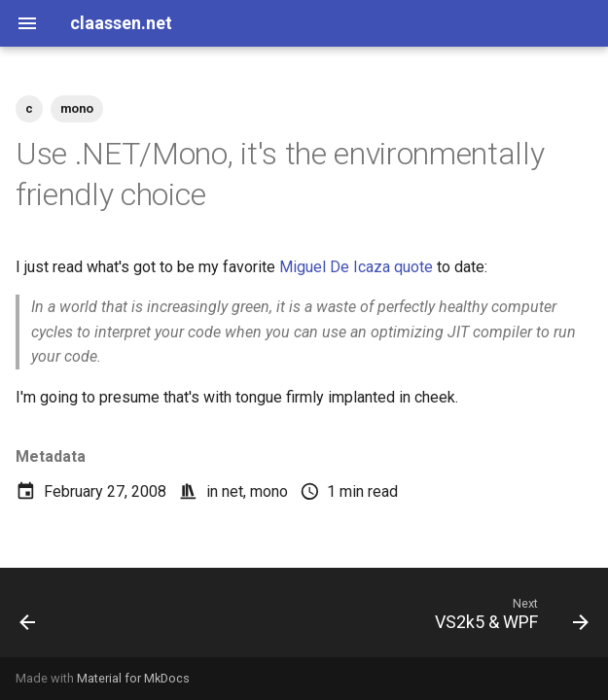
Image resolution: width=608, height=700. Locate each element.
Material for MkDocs (133, 678)
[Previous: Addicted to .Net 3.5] (29, 618)
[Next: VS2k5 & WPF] (508, 618)
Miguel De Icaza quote (356, 267)
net (232, 491)
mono (269, 491)
